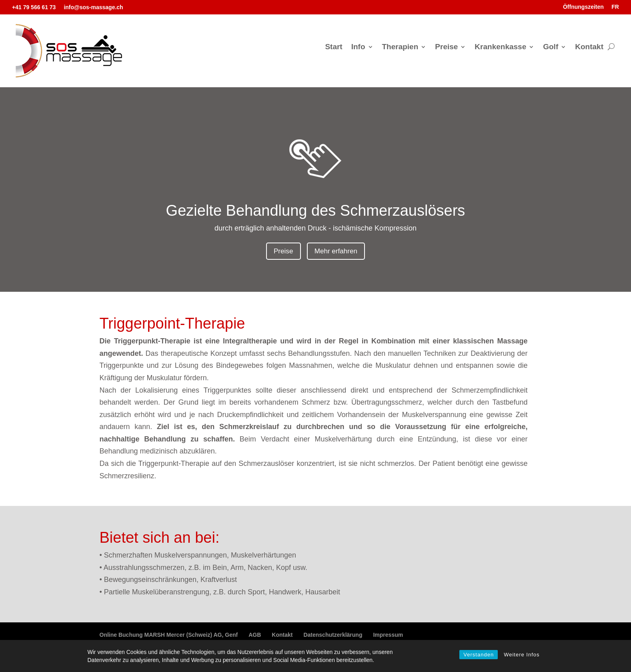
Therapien (400, 47)
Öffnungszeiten (583, 7)
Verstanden (479, 655)
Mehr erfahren (337, 251)
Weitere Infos (522, 655)
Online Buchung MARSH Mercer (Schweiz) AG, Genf (169, 636)
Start (334, 47)
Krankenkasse (500, 47)
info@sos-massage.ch (93, 7)
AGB (255, 636)
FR (615, 7)
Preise (446, 47)
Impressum (388, 636)
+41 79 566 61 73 (34, 7)
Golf (551, 47)
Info (358, 47)
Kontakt (589, 47)
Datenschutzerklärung (333, 636)
